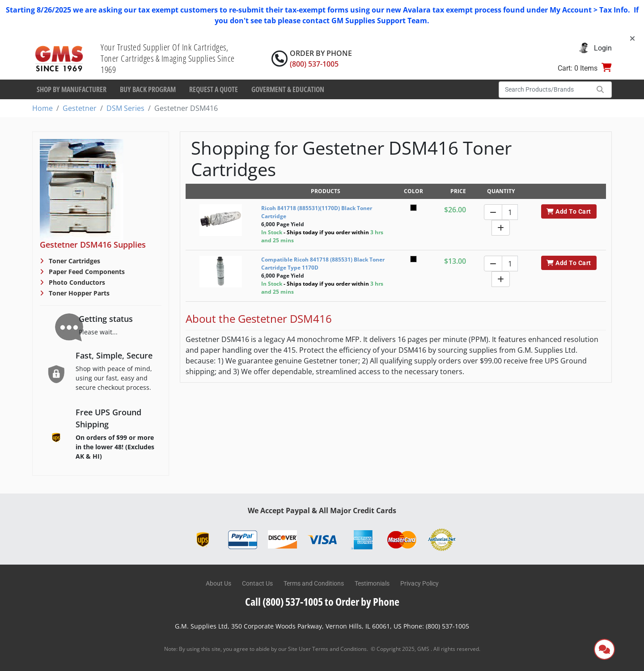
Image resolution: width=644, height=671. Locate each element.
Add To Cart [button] (569, 211)
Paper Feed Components (86, 272)
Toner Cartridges (74, 261)
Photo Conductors (76, 282)
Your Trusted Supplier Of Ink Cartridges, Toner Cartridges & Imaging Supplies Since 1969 (168, 58)
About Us (218, 583)
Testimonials (372, 583)
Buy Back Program (148, 89)
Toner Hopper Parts (78, 293)
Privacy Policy (419, 583)
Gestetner (80, 108)
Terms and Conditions (314, 583)
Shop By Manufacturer (72, 89)
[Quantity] (510, 212)
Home (42, 108)
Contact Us (257, 583)
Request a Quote (214, 89)
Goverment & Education (288, 89)
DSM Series (125, 108)
